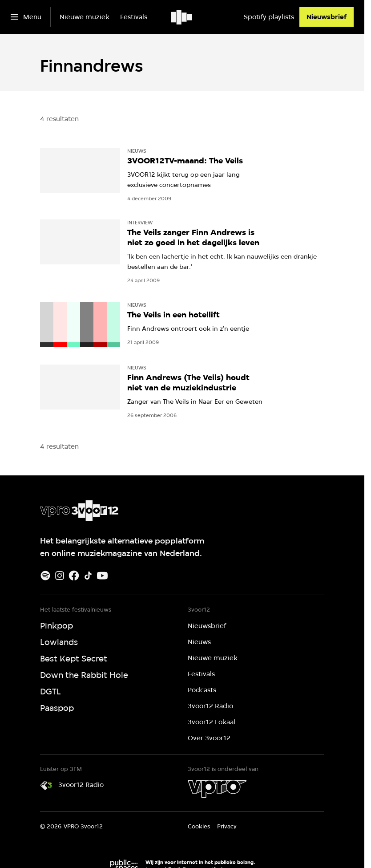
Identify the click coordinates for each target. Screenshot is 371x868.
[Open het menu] (26, 17)
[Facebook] (74, 576)
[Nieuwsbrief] (327, 17)
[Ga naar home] (182, 17)
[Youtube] (102, 576)
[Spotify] (45, 576)
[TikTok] (88, 576)
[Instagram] (60, 576)
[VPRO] (217, 789)
